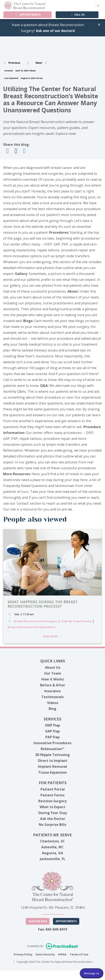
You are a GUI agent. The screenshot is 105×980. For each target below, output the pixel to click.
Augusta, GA (52, 853)
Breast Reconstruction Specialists (32, 627)
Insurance (52, 691)
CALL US (77, 15)
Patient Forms (52, 795)
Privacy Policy (23, 954)
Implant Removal (52, 766)
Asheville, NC (52, 847)
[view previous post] (12, 63)
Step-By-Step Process (76, 621)
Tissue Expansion (52, 772)
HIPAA (62, 954)
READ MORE (53, 636)
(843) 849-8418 (38, 921)
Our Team (53, 673)
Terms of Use (79, 954)
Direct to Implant (53, 761)
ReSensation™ (52, 749)
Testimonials (52, 697)
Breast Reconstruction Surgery (36, 621)
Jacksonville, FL (53, 859)
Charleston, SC (52, 841)
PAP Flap (52, 737)
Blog (52, 709)
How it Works (53, 679)
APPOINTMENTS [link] (28, 15)
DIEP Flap (53, 725)
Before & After (53, 685)
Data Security (45, 954)
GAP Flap (52, 731)
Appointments (66, 921)
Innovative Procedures (52, 743)
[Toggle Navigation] (98, 6)
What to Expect (52, 807)
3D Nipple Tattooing (52, 755)
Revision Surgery (52, 801)
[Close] (99, 24)
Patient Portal (53, 789)
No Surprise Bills (52, 825)
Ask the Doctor (53, 819)
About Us (53, 667)
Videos (53, 703)
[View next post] (42, 63)
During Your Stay (53, 813)
